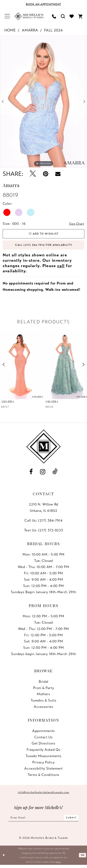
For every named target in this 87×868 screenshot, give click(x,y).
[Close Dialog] (4, 858)
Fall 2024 (53, 30)
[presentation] (21, 367)
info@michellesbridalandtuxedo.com (43, 794)
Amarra (30, 30)
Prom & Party (44, 690)
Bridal (43, 684)
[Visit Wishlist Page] (71, 16)
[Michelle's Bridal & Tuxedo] (29, 16)
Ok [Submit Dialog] (82, 858)
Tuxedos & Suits (44, 702)
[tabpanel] (43, 102)
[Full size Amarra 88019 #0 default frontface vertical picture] (43, 102)
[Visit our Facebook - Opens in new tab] (31, 474)
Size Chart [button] (76, 224)
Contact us (43, 739)
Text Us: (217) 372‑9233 (44, 532)
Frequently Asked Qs (43, 752)
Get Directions (43, 745)
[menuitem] (7, 16)
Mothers (43, 696)
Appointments (43, 733)
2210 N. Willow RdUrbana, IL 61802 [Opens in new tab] (43, 510)
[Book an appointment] (43, 4)
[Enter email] (43, 820)
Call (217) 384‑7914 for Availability (44, 247)
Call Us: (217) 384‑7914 (43, 522)
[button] (7, 16)
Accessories (43, 709)
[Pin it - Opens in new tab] (46, 174)
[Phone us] (54, 16)
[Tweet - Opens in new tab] (33, 174)
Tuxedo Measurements (44, 758)
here (58, 865)
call (61, 268)
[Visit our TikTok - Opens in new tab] (55, 474)
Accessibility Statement (43, 770)
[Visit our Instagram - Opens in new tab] (43, 474)
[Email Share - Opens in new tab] (58, 174)
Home (10, 30)
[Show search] (63, 16)
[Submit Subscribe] (74, 820)
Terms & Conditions (43, 777)
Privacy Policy (43, 764)
